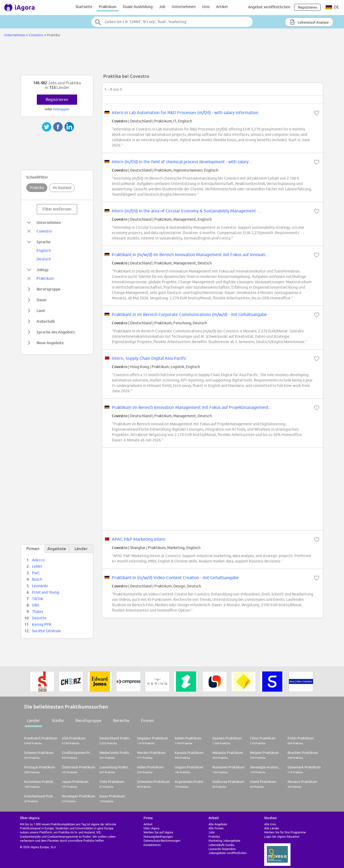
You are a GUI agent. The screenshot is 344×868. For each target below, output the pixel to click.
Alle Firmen (216, 828)
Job (162, 7)
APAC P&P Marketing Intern (139, 539)
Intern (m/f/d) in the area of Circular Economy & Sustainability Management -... (187, 211)
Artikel (222, 7)
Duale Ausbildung (138, 7)
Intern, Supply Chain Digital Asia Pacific (149, 358)
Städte (58, 720)
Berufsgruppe (88, 720)
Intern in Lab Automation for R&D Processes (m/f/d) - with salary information (185, 112)
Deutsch (44, 259)
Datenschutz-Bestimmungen (162, 840)
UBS (35, 605)
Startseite (84, 7)
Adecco (38, 560)
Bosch (37, 579)
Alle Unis (270, 824)
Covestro (36, 35)
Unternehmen (184, 7)
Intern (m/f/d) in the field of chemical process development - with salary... (182, 162)
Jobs (212, 832)
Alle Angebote (218, 824)
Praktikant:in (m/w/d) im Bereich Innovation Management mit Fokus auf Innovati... (190, 255)
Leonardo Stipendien (222, 849)
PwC (36, 573)
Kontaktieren (152, 845)
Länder (33, 720)
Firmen (148, 720)
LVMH (37, 566)
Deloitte (39, 618)
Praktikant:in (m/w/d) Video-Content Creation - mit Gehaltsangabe (175, 578)
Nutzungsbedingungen (158, 836)
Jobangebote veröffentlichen (228, 853)
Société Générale (46, 631)
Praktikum (108, 7)
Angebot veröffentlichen (269, 7)
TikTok (37, 599)
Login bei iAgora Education (282, 836)
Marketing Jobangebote (224, 840)
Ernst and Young (46, 592)
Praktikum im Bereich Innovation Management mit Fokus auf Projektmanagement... (192, 407)
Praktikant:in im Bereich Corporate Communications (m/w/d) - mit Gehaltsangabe (189, 314)
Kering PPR (42, 624)
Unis (206, 7)
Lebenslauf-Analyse (309, 22)
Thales (37, 612)
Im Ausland (62, 188)
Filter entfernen (57, 209)
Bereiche (121, 720)
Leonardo (40, 586)
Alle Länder (272, 828)
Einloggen (61, 109)
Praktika (37, 188)
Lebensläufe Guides (221, 845)
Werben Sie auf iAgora (158, 832)
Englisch (44, 250)
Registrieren (57, 99)
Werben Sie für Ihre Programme (285, 832)
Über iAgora (151, 828)
